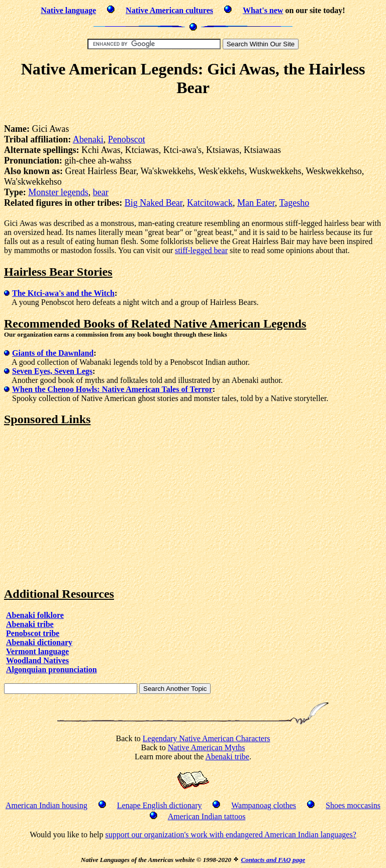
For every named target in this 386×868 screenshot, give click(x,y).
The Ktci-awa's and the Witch (63, 293)
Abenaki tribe (30, 624)
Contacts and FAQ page (273, 860)
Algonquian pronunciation (52, 669)
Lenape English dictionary (160, 805)
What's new (263, 10)
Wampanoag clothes (264, 805)
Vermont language (37, 651)
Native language (68, 10)
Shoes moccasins (353, 805)
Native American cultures (169, 10)
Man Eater (256, 203)
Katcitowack (210, 203)
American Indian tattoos (207, 816)
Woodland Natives (37, 660)
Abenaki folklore (35, 615)
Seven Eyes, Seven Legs (52, 371)
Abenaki (88, 139)
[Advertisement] (193, 112)
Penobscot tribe (33, 633)
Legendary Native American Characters (207, 738)
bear (101, 192)
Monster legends (58, 192)
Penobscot (127, 139)
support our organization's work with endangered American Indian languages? (230, 835)
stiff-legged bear (201, 250)
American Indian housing (46, 805)
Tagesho (294, 203)
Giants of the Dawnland (53, 353)
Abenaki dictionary (39, 642)
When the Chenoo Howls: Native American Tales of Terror (112, 389)
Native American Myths (207, 747)
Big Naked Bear (154, 203)
